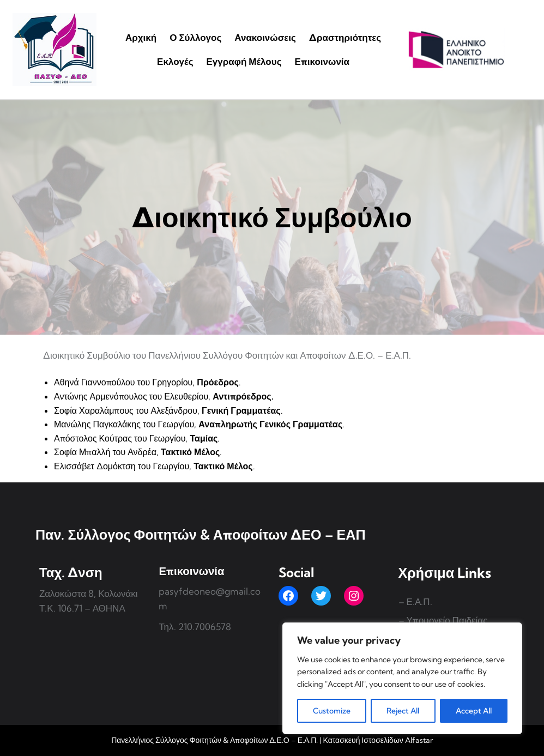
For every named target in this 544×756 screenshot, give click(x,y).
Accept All (474, 711)
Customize (332, 711)
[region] (402, 678)
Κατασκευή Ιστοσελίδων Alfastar (377, 740)
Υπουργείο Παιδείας (447, 620)
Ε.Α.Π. (419, 601)
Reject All (403, 711)
